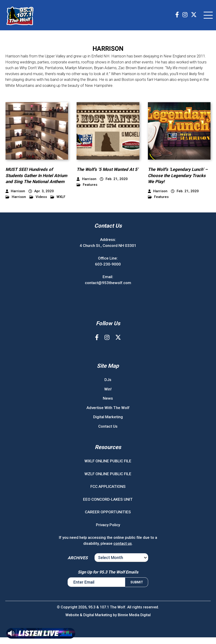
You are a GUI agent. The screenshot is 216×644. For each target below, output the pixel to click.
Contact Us (108, 433)
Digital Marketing (108, 424)
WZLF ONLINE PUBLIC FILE (108, 480)
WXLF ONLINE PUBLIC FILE (108, 468)
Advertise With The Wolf (108, 414)
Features (87, 191)
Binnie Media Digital (134, 622)
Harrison (16, 204)
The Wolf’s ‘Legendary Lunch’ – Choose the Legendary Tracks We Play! (179, 176)
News (108, 405)
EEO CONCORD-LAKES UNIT (108, 506)
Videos (38, 204)
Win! (108, 395)
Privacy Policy (108, 531)
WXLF (58, 204)
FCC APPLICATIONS (108, 493)
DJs (108, 386)
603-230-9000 (108, 271)
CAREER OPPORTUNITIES (108, 519)
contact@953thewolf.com (108, 289)
